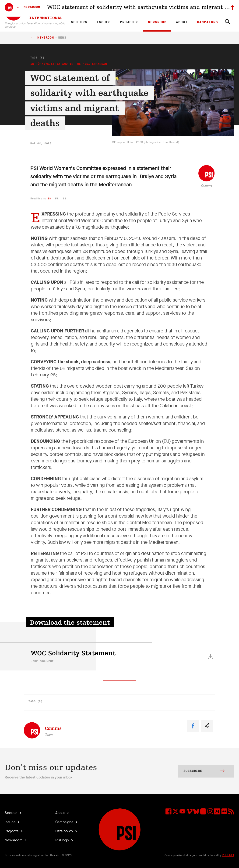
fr (57, 199)
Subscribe (204, 771)
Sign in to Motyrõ (208, 8)
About (182, 22)
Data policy (65, 831)
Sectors (79, 22)
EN (79, 8)
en (49, 199)
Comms (207, 185)
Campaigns (207, 22)
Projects (129, 22)
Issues (104, 22)
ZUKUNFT (228, 855)
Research (114, 8)
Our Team (146, 8)
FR (87, 8)
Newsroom (157, 22)
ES (95, 8)
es (64, 199)
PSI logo (63, 840)
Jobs (160, 8)
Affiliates (130, 8)
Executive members (180, 8)
